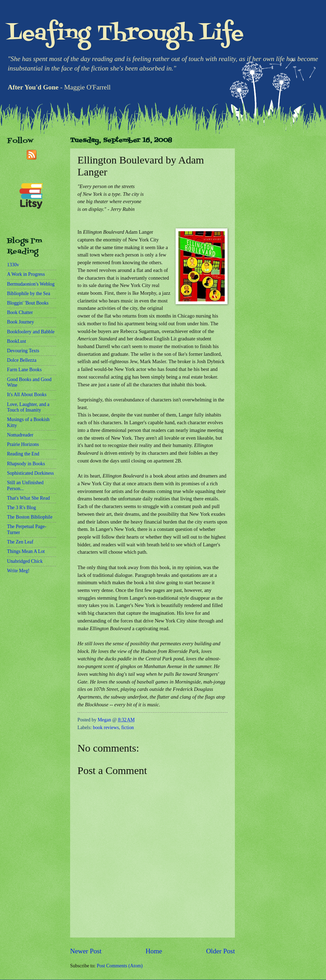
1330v (13, 265)
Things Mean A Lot (26, 551)
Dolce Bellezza (22, 360)
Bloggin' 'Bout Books (28, 303)
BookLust (16, 341)
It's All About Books (27, 395)
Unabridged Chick (25, 561)
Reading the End (23, 454)
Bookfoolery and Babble (31, 332)
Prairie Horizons (23, 444)
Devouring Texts (23, 351)
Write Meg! (18, 571)
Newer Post (86, 951)
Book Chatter (20, 312)
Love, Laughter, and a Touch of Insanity (28, 407)
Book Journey (21, 322)
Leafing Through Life (125, 34)
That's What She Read (28, 498)
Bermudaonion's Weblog (31, 284)
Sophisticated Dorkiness (30, 473)
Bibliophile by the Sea (29, 294)
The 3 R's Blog (22, 508)
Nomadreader (20, 435)
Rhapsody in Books (26, 464)
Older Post (220, 951)
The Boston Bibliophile (30, 517)
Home (154, 951)
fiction (128, 728)
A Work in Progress (26, 274)
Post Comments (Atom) (120, 966)
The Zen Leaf (20, 542)
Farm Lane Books (24, 370)
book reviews (106, 728)
